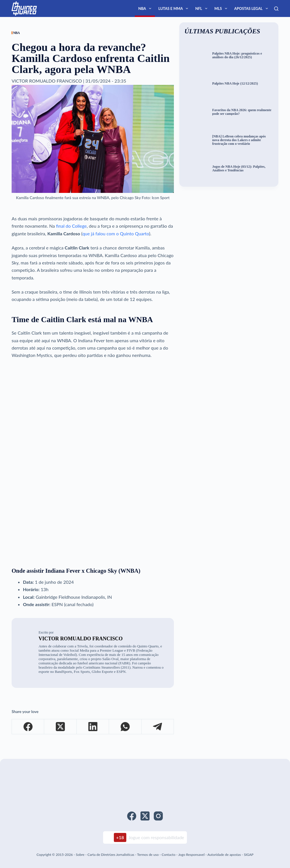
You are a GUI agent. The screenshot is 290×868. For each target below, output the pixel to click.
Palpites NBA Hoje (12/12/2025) (235, 84)
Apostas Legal (252, 8)
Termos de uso (148, 855)
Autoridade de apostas (224, 855)
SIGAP (249, 855)
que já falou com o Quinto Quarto (116, 233)
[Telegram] (158, 727)
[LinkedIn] (93, 727)
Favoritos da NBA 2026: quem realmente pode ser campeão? (242, 112)
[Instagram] (158, 816)
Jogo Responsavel (192, 855)
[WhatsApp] (125, 727)
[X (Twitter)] (60, 727)
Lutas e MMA (174, 8)
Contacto (169, 855)
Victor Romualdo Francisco (81, 639)
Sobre (80, 855)
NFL (202, 8)
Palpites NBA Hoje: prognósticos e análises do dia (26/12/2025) (237, 55)
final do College (71, 226)
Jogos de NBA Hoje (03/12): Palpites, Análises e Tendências (239, 169)
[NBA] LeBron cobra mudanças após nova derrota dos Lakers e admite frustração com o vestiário (239, 140)
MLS (222, 8)
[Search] (276, 9)
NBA (146, 8)
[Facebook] (28, 727)
